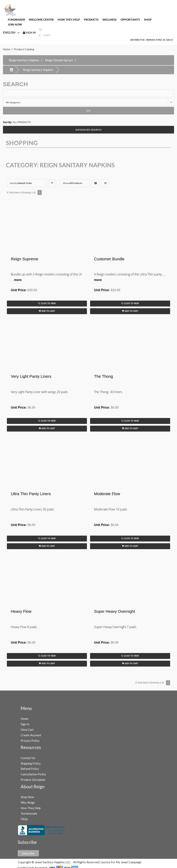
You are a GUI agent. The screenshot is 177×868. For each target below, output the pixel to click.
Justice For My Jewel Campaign (121, 862)
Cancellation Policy (33, 774)
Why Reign (28, 802)
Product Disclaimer (33, 780)
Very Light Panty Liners (31, 376)
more (18, 280)
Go (89, 111)
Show (73, 183)
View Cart (27, 730)
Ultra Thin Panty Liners (31, 494)
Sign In (25, 724)
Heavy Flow (21, 611)
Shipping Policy (31, 763)
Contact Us (28, 758)
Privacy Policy (30, 741)
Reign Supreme (24, 259)
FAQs (24, 819)
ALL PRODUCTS (22, 122)
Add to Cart (47, 311)
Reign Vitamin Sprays (59, 60)
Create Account (31, 735)
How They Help (31, 808)
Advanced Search (88, 130)
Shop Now (27, 797)
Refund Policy (30, 769)
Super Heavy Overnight (114, 611)
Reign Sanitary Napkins (24, 60)
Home (7, 49)
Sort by (21, 183)
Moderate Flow (107, 494)
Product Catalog (24, 49)
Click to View (47, 303)
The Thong (103, 376)
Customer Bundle (109, 259)
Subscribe (28, 853)
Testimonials (29, 813)
